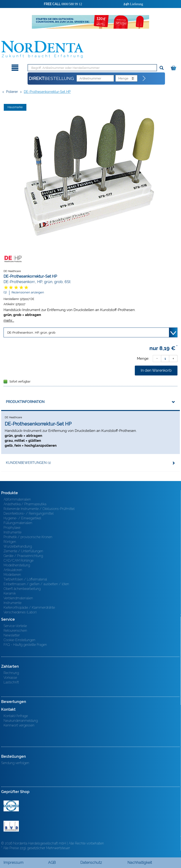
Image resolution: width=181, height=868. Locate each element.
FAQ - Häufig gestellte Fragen (25, 645)
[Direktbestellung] (144, 79)
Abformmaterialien (17, 499)
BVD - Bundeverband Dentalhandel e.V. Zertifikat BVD (11, 826)
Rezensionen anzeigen (28, 292)
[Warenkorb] (174, 67)
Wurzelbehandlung (18, 546)
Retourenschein (15, 631)
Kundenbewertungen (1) (28, 463)
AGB (52, 862)
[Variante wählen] (90, 332)
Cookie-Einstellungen (19, 640)
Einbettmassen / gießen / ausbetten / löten (36, 584)
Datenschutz (91, 862)
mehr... (9, 320)
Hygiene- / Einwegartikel (22, 518)
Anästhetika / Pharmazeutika (25, 504)
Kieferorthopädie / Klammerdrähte (29, 608)
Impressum (14, 862)
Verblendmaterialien (18, 598)
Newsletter (12, 635)
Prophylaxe (12, 528)
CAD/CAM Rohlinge (19, 560)
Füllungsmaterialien (18, 523)
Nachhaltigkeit (140, 862)
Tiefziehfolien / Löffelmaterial (25, 579)
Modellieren (12, 575)
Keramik (10, 593)
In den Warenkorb (156, 370)
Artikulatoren (13, 570)
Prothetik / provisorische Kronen (28, 537)
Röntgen (10, 542)
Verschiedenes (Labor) (20, 612)
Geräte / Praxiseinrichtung (23, 556)
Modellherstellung (17, 565)
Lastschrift (11, 682)
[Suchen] (162, 68)
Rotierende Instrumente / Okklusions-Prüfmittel (39, 509)
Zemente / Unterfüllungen (23, 551)
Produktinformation (25, 402)
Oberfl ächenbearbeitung (22, 589)
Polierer (12, 92)
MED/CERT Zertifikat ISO (11, 806)
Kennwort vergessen (19, 725)
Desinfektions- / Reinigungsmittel (29, 513)
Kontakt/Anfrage (16, 716)
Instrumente (12, 532)
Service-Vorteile (15, 626)
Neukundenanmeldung (21, 721)
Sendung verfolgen (15, 763)
